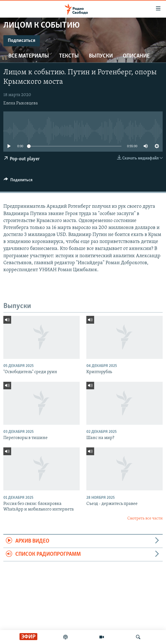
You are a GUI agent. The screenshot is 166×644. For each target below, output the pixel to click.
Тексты (69, 56)
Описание (136, 56)
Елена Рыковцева (21, 103)
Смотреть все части (145, 518)
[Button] (18, 181)
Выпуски (101, 56)
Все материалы (29, 56)
